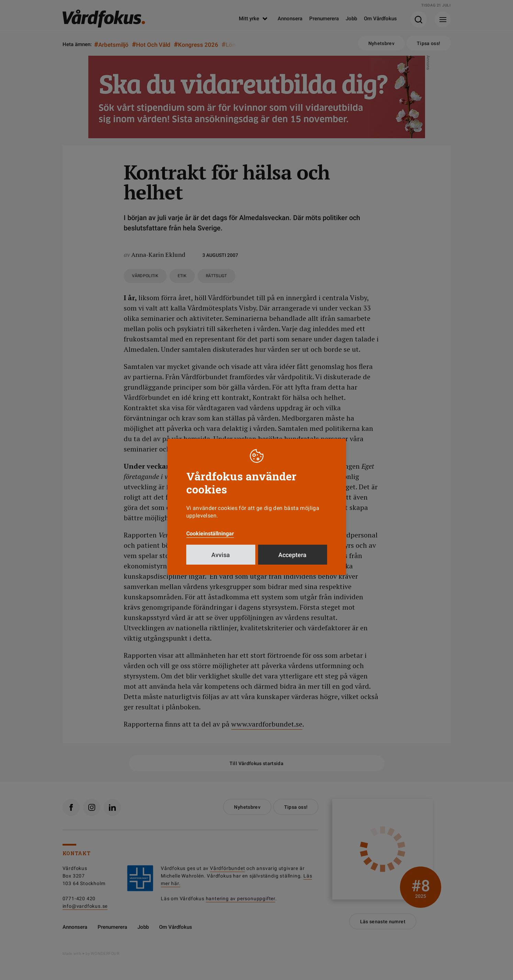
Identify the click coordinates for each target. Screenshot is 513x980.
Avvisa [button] (221, 555)
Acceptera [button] (292, 555)
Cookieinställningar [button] (210, 533)
